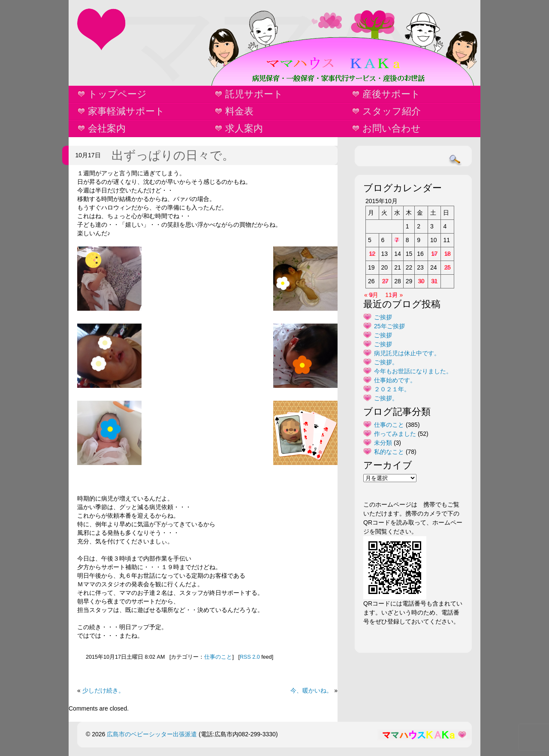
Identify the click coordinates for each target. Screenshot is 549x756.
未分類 (383, 443)
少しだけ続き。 (103, 690)
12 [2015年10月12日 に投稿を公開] (372, 254)
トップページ (117, 94)
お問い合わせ (392, 128)
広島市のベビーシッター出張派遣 (152, 734)
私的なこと (389, 452)
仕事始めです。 (395, 380)
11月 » (394, 295)
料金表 (239, 111)
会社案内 (107, 128)
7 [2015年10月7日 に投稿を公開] (397, 240)
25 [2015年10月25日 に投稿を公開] (447, 267)
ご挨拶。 (386, 362)
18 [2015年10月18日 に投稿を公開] (447, 254)
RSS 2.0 (250, 657)
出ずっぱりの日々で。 (173, 155)
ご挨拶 (383, 317)
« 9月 (371, 295)
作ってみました (395, 434)
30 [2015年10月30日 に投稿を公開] (421, 281)
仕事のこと (218, 657)
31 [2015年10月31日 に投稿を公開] (434, 281)
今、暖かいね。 (311, 690)
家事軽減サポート (126, 111)
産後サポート (391, 94)
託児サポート (254, 94)
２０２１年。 (392, 389)
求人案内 (244, 128)
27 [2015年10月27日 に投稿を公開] (386, 281)
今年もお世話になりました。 (413, 371)
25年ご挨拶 (389, 326)
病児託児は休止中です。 (407, 353)
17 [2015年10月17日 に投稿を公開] (434, 254)
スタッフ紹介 (392, 111)
